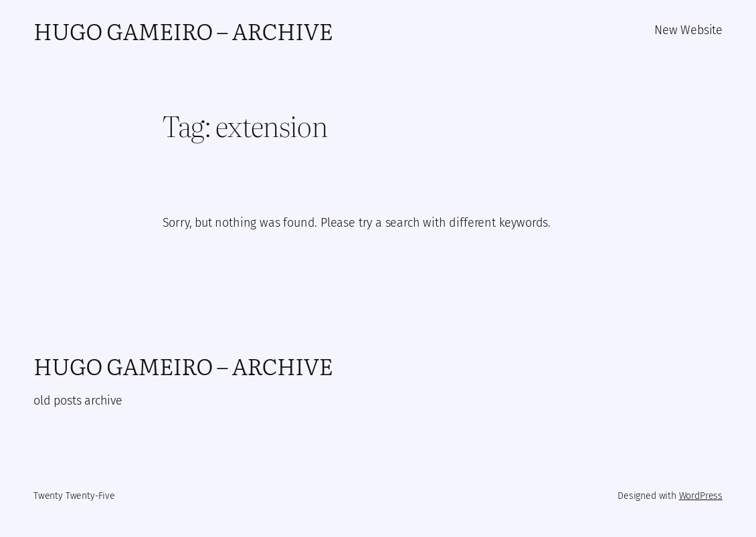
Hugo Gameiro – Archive (183, 30)
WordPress (701, 496)
